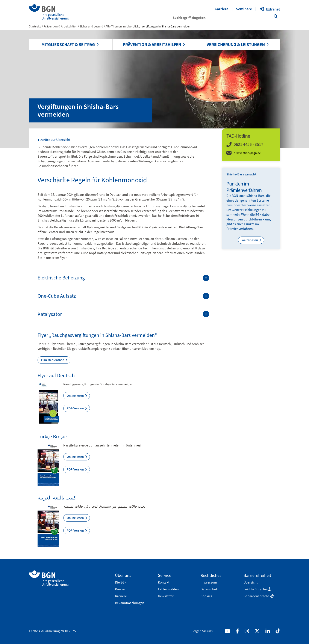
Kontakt (164, 582)
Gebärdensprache (259, 596)
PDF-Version (76, 408)
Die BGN (121, 582)
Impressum (209, 582)
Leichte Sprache (257, 589)
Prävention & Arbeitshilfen (152, 45)
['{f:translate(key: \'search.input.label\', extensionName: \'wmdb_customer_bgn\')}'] (226, 18)
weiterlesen (250, 240)
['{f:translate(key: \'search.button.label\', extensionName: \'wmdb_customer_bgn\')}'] (276, 17)
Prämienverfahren (240, 229)
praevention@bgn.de (247, 153)
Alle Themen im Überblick (122, 26)
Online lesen (76, 396)
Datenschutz (210, 589)
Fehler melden (168, 589)
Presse (120, 589)
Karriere (221, 9)
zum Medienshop (53, 360)
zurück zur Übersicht (55, 140)
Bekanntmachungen (130, 603)
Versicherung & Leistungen (236, 45)
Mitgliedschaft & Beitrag (68, 45)
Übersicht (251, 582)
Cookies (206, 596)
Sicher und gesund (92, 26)
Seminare (244, 9)
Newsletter (166, 596)
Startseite (35, 26)
